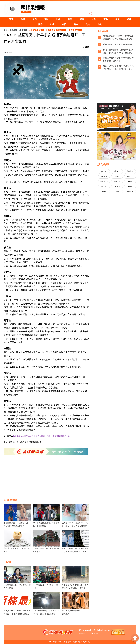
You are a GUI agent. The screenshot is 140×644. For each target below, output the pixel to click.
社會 (94, 19)
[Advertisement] (46, 479)
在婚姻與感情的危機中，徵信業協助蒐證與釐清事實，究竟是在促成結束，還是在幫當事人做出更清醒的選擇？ (118, 38)
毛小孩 (117, 171)
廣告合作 (83, 633)
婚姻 (23, 19)
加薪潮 (130, 186)
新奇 (76, 24)
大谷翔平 (130, 171)
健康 (82, 19)
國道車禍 (117, 181)
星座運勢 (23, 30)
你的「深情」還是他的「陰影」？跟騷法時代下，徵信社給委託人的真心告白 (118, 67)
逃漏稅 (104, 191)
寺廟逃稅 (117, 186)
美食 (88, 24)
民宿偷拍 (130, 191)
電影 (106, 19)
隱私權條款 (94, 633)
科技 (64, 24)
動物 (52, 24)
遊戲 (100, 24)
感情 (11, 19)
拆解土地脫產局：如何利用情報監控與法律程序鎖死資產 (118, 59)
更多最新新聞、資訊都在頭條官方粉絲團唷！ (23, 442)
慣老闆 (104, 186)
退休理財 (130, 177)
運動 (46, 19)
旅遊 (34, 19)
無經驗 (117, 191)
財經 (58, 19)
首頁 (5, 30)
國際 (40, 24)
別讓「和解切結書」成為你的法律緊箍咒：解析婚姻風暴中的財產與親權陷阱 (118, 51)
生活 (117, 19)
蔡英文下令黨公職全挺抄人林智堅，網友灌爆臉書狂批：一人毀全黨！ (75, 552)
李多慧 (130, 181)
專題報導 (13, 30)
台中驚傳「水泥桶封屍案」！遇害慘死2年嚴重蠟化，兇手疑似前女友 (75, 588)
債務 (129, 19)
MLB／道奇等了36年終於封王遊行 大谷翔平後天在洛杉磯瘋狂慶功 (17, 614)
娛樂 (70, 19)
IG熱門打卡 (104, 181)
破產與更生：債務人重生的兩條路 (117, 44)
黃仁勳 (104, 172)
